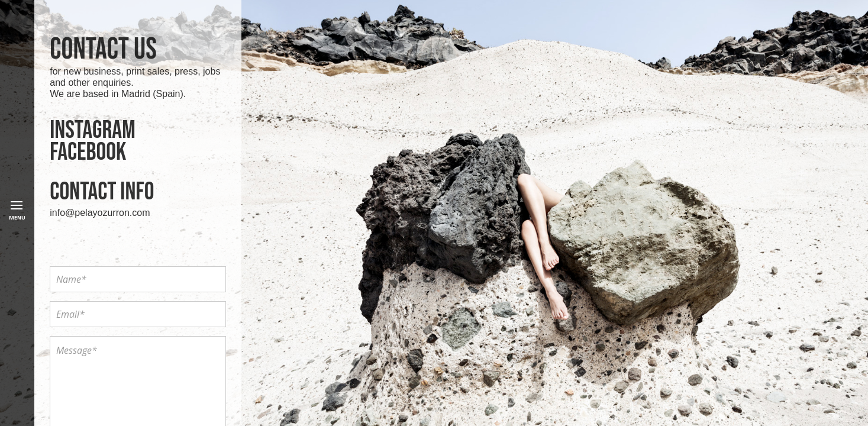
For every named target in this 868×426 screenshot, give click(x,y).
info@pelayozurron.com (100, 213)
